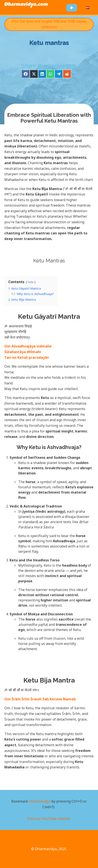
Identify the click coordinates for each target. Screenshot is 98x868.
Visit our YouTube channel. (49, 819)
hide (31, 282)
